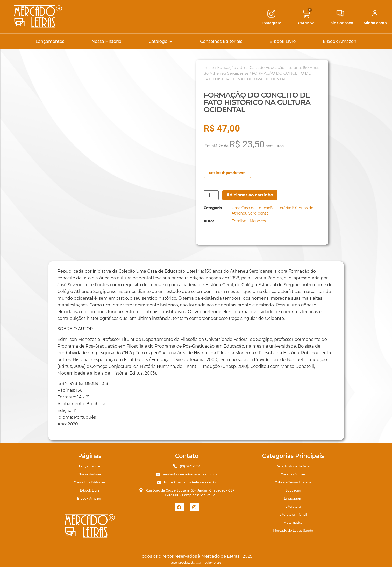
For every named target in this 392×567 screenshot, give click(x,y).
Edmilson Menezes (249, 221)
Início (209, 68)
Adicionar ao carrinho (250, 195)
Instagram (272, 23)
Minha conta (375, 23)
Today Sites (212, 562)
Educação (227, 68)
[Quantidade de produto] (211, 195)
